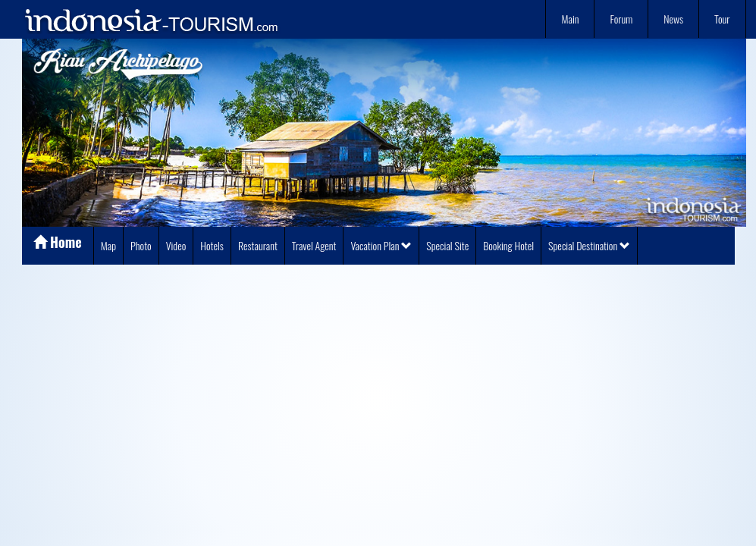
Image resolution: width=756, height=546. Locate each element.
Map (108, 245)
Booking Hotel (508, 245)
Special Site (447, 245)
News (673, 19)
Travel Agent (314, 245)
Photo (141, 245)
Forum (621, 19)
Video (176, 245)
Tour (722, 19)
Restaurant (258, 245)
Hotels (212, 245)
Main (570, 19)
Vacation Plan (381, 245)
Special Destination (589, 245)
